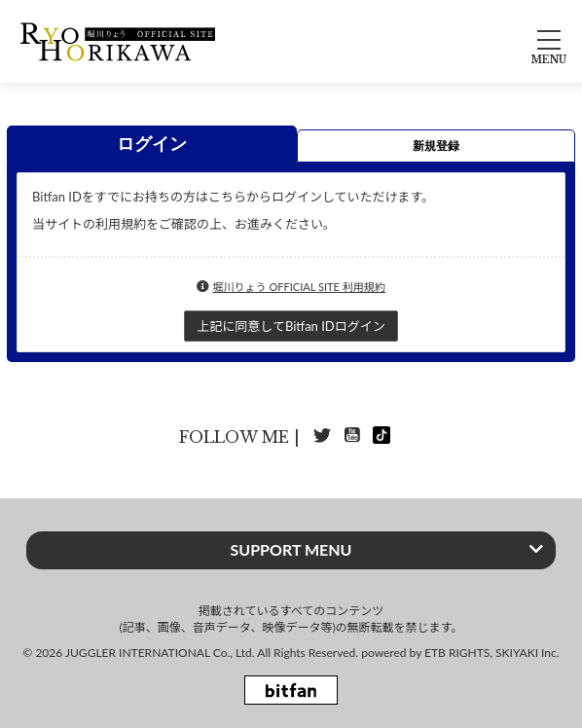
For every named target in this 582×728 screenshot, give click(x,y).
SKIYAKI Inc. (527, 653)
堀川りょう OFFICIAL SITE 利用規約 (299, 287)
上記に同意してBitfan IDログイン (291, 326)
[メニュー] (549, 42)
